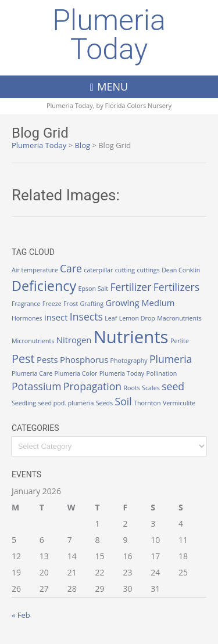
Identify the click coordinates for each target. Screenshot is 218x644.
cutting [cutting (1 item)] (125, 270)
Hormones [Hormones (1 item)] (27, 318)
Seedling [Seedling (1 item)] (24, 403)
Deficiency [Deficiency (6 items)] (44, 286)
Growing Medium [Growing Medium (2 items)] (140, 303)
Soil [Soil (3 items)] (124, 401)
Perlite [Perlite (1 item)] (180, 341)
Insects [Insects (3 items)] (86, 316)
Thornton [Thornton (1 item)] (147, 403)
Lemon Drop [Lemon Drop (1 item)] (137, 318)
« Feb (21, 615)
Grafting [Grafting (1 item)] (92, 304)
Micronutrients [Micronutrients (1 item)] (33, 341)
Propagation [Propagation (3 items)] (92, 386)
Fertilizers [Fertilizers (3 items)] (176, 287)
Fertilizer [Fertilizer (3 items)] (131, 287)
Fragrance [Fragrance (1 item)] (26, 304)
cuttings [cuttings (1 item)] (148, 270)
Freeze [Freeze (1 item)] (52, 304)
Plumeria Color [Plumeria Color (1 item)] (76, 373)
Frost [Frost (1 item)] (71, 304)
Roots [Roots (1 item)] (131, 388)
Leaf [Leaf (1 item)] (111, 318)
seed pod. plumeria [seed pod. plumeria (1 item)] (66, 403)
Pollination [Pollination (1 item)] (161, 373)
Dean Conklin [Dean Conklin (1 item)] (181, 270)
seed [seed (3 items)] (173, 386)
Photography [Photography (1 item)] (129, 361)
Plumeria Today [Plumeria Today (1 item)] (122, 373)
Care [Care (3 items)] (71, 268)
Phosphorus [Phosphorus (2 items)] (84, 359)
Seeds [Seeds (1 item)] (104, 403)
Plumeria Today (109, 35)
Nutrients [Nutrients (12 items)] (131, 337)
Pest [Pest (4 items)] (23, 359)
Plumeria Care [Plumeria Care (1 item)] (32, 373)
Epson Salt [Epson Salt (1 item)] (93, 289)
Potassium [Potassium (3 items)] (36, 386)
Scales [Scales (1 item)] (151, 388)
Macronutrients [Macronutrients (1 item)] (179, 318)
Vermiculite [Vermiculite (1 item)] (179, 403)
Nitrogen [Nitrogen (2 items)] (74, 340)
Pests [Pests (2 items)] (47, 359)
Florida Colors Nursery (139, 105)
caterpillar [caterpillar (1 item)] (98, 270)
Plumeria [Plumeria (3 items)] (171, 359)
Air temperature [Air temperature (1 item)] (35, 270)
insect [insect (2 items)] (56, 317)
